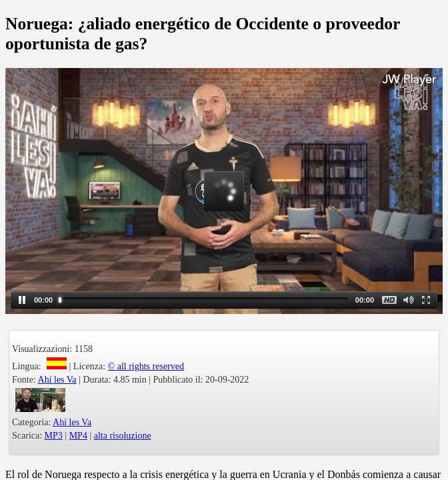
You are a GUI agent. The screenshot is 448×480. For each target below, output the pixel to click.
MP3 (54, 436)
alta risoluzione (123, 436)
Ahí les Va (57, 380)
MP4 (78, 436)
